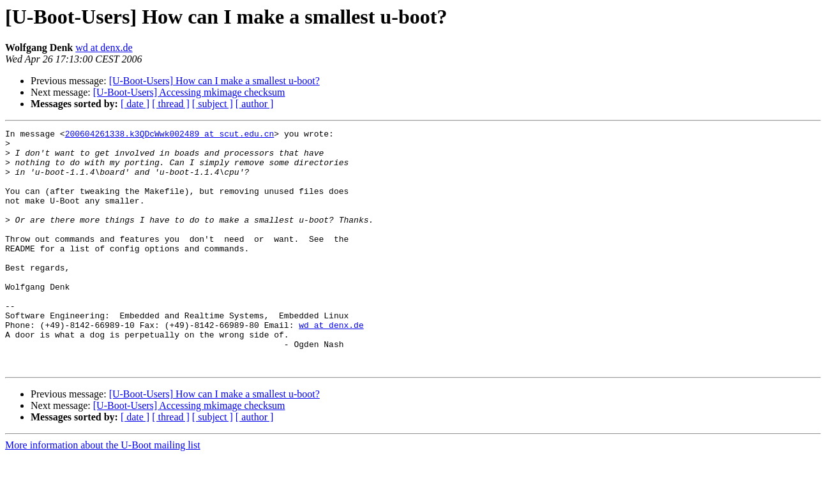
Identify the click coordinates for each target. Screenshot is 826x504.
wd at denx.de (104, 48)
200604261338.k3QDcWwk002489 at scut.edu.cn (170, 135)
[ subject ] (213, 104)
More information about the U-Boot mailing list (103, 493)
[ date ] (135, 104)
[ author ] (255, 104)
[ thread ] (171, 104)
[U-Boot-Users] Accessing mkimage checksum (189, 92)
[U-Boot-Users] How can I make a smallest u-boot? (214, 81)
